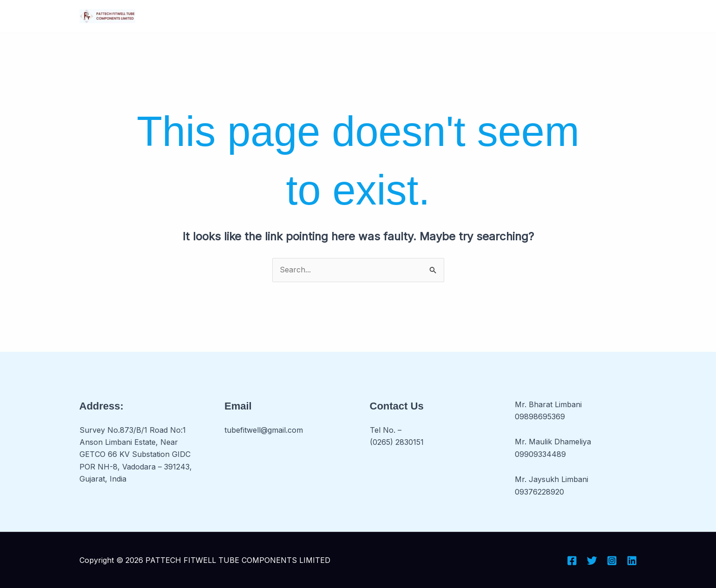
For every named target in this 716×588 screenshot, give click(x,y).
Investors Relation (389, 16)
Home (179, 16)
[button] (277, 16)
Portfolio (460, 16)
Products (317, 16)
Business (262, 16)
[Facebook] (572, 561)
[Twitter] (592, 561)
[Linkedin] (632, 561)
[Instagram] (612, 561)
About (216, 16)
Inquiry (549, 16)
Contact (509, 16)
